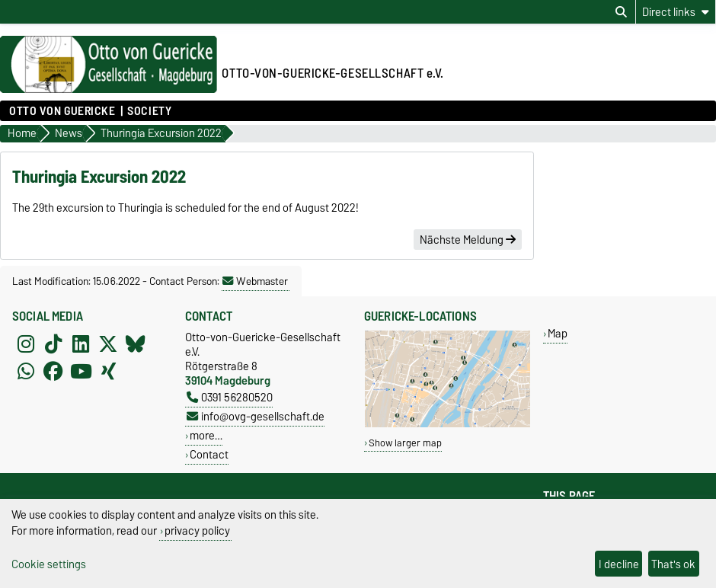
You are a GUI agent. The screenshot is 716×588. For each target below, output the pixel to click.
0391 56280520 (230, 397)
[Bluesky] (136, 344)
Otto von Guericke (62, 111)
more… (206, 435)
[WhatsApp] (26, 371)
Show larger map (405, 443)
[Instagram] (26, 344)
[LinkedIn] (81, 344)
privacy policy (197, 530)
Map (558, 333)
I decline (619, 564)
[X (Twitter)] (108, 344)
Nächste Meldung (468, 240)
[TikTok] (53, 344)
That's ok (673, 564)
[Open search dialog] (621, 12)
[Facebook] (53, 371)
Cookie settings (49, 564)
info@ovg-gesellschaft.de (256, 416)
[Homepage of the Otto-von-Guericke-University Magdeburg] (109, 89)
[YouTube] (81, 371)
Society (149, 111)
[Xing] (108, 371)
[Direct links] (676, 12)
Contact (209, 454)
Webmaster (255, 281)
